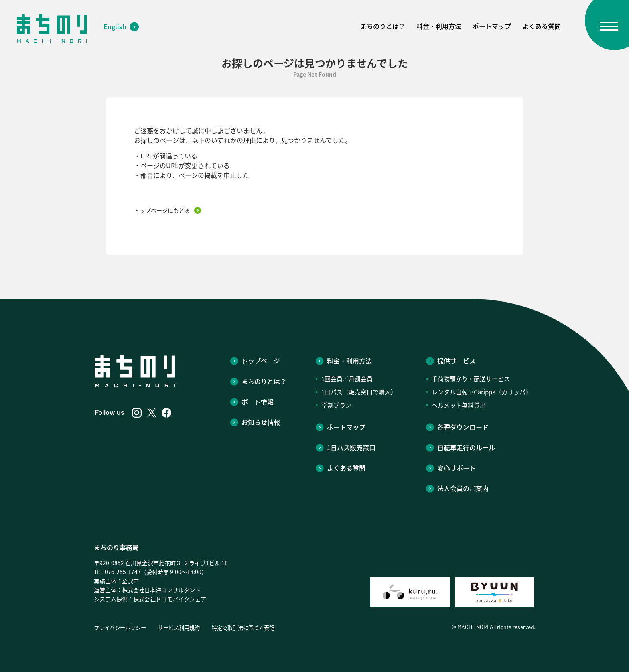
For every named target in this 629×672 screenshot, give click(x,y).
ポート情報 (258, 402)
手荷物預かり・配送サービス (471, 379)
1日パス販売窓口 (351, 447)
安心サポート (457, 468)
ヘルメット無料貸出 (459, 405)
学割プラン (336, 405)
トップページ (261, 361)
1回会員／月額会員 (347, 379)
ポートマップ (492, 26)
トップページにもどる (162, 210)
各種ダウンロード (463, 427)
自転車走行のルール (466, 447)
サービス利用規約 (185, 627)
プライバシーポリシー (122, 627)
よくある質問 (542, 26)
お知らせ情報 (261, 422)
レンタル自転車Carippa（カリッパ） (482, 392)
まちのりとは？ (383, 26)
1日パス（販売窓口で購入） (359, 392)
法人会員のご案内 (463, 488)
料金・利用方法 (439, 26)
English (115, 26)
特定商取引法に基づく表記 (253, 627)
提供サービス (457, 361)
